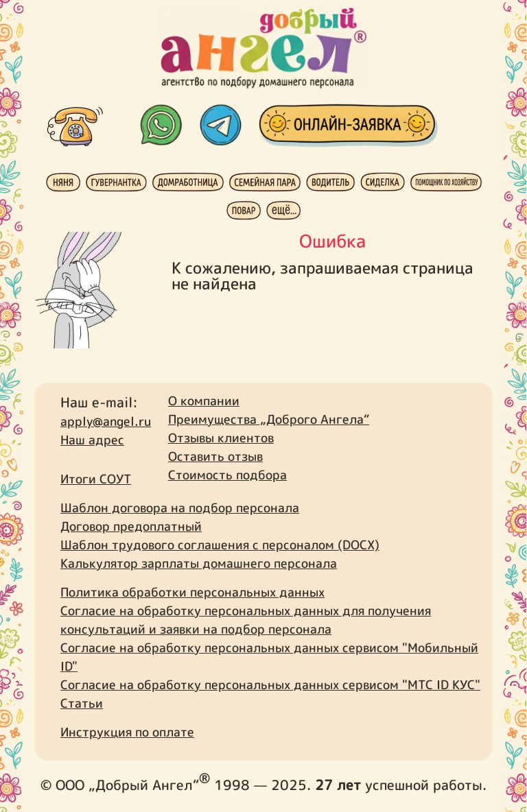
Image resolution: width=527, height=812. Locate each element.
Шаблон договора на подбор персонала (180, 508)
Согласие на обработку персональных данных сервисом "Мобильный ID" (269, 657)
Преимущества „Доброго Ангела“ (269, 419)
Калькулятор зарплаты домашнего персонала (199, 563)
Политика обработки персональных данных (192, 592)
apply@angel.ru (106, 421)
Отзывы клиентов (221, 438)
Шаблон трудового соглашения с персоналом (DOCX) (220, 545)
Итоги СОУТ (96, 479)
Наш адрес (92, 440)
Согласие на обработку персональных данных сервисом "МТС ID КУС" (270, 685)
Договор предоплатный (131, 526)
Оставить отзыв (215, 456)
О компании (204, 401)
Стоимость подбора (227, 475)
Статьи (82, 703)
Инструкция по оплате (127, 732)
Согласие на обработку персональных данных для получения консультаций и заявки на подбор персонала (246, 620)
